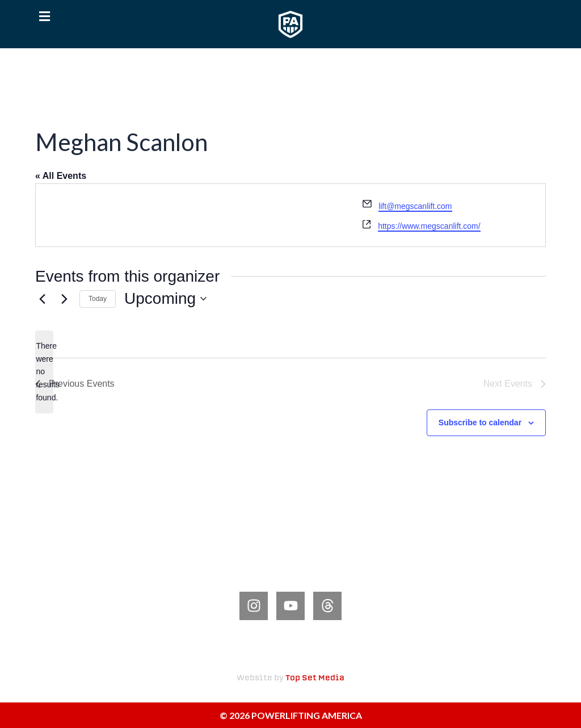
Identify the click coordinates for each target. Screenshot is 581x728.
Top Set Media (315, 678)
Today (98, 299)
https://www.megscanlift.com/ (429, 226)
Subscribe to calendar (480, 422)
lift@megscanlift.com (415, 206)
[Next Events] (64, 299)
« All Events (61, 176)
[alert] (44, 372)
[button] (44, 17)
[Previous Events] (42, 299)
